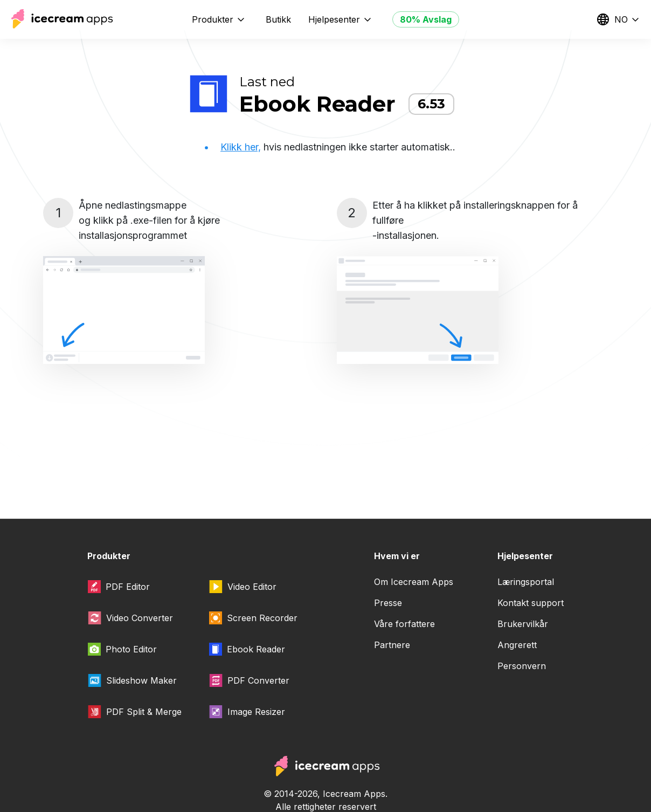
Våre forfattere (404, 624)
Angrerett (517, 645)
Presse (388, 603)
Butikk (278, 19)
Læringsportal (526, 582)
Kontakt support (531, 603)
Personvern (522, 666)
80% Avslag (426, 19)
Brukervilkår (523, 624)
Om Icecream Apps (414, 582)
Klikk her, (241, 147)
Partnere (392, 645)
